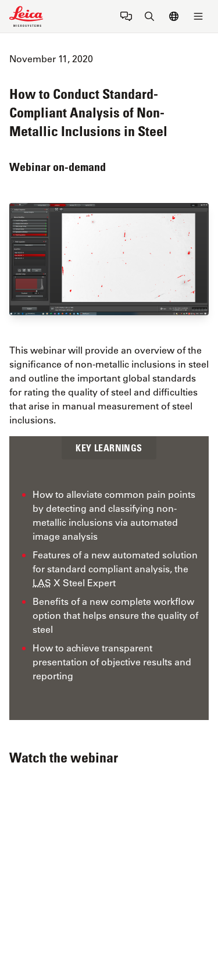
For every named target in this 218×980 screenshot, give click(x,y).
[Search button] (149, 16)
